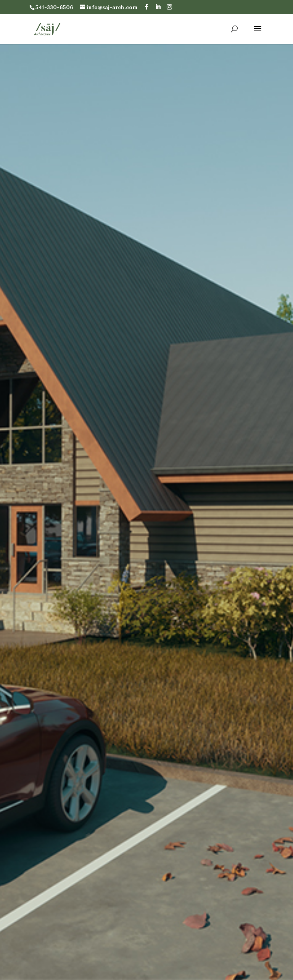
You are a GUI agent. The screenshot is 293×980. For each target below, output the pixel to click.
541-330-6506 (54, 7)
